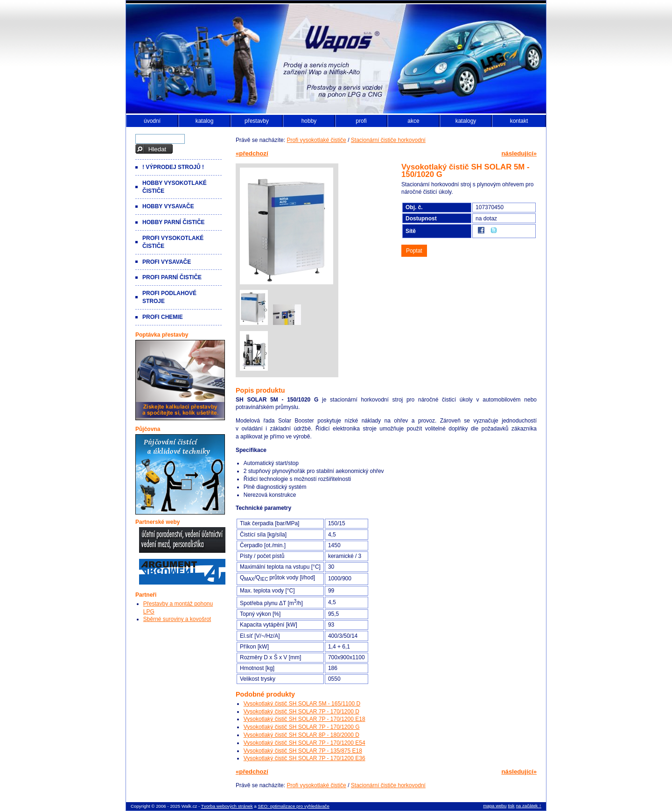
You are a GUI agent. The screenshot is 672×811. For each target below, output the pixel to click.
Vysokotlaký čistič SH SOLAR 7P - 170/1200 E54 (304, 743)
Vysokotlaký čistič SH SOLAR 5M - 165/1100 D (302, 704)
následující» (519, 153)
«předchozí (252, 153)
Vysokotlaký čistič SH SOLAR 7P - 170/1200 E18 (304, 719)
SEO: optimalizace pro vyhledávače (293, 806)
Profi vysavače (167, 262)
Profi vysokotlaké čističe (316, 140)
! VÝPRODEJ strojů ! (173, 167)
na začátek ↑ (528, 806)
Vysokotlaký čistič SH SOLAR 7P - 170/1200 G (302, 727)
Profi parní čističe (172, 277)
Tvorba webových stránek (227, 806)
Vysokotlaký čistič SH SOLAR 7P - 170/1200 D (301, 712)
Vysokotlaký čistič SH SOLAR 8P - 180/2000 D (301, 735)
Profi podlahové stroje (169, 297)
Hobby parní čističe (174, 222)
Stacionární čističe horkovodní (388, 140)
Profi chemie (163, 317)
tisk (511, 806)
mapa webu (495, 806)
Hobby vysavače (168, 206)
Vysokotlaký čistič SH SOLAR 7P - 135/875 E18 (303, 751)
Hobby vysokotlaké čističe (175, 187)
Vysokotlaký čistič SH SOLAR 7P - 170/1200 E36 (304, 758)
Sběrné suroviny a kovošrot (177, 619)
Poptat (414, 251)
